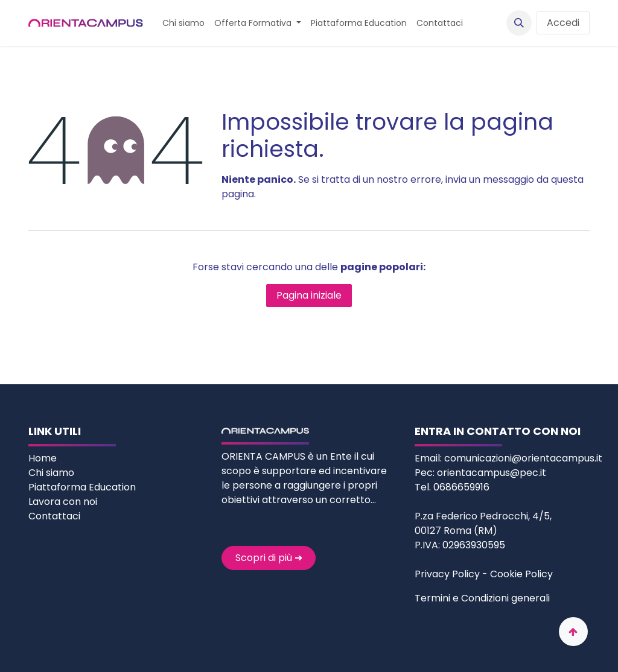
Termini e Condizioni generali (482, 598)
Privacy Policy (447, 574)
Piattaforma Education (82, 487)
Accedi (563, 23)
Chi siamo (53, 473)
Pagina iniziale (309, 295)
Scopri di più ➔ (269, 558)
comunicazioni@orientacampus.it (523, 458)
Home (44, 458)
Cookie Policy (521, 574)
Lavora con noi (63, 502)
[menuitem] (183, 23)
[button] (519, 23)
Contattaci (54, 516)
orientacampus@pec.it (492, 473)
